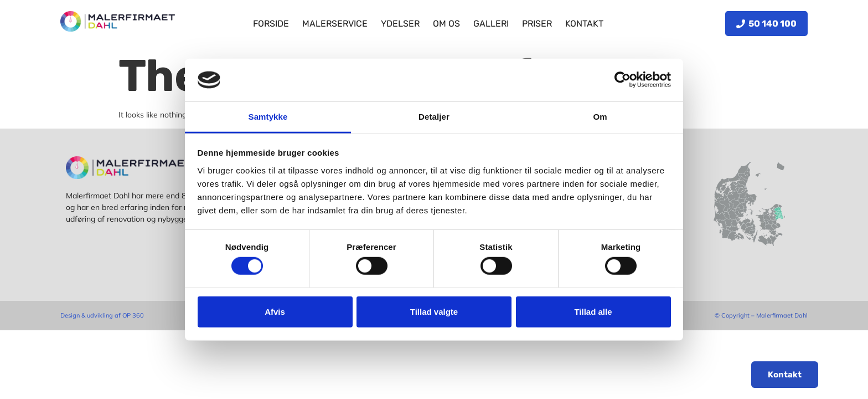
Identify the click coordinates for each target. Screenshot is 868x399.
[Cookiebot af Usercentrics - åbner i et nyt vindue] (622, 80)
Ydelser (400, 24)
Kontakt (584, 24)
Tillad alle (593, 311)
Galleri (491, 24)
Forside (271, 24)
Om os (446, 24)
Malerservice (335, 24)
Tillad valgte (434, 311)
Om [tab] (600, 117)
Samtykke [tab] (268, 117)
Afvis (275, 311)
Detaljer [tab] (434, 117)
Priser (537, 24)
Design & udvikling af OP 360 (102, 315)
